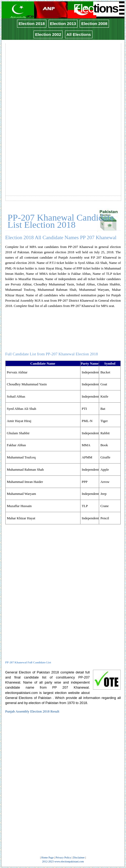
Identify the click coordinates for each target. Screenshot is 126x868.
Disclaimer (79, 858)
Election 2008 (94, 24)
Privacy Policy (63, 858)
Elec (96, 8)
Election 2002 (48, 34)
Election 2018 (32, 24)
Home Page (47, 858)
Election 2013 (63, 24)
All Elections (79, 34)
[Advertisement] (63, 107)
